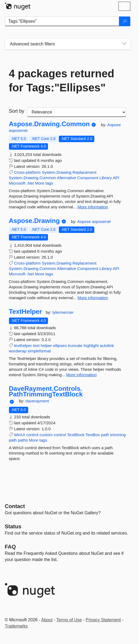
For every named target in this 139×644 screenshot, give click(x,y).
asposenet (18, 130)
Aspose (114, 125)
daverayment (37, 401)
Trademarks (16, 626)
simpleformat (39, 351)
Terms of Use (69, 620)
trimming (118, 435)
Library (106, 178)
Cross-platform (27, 172)
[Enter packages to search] (62, 21)
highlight (91, 346)
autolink (107, 346)
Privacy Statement (103, 620)
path (105, 435)
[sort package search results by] (77, 112)
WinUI (20, 435)
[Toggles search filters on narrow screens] (124, 44)
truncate (75, 346)
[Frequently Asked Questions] (10, 547)
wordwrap (18, 351)
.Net (30, 183)
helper (46, 346)
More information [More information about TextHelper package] (81, 375)
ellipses (60, 346)
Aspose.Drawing (34, 221)
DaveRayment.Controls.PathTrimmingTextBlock (46, 391)
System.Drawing (56, 172)
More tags (44, 183)
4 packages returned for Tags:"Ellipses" (62, 81)
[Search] (125, 21)
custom (46, 435)
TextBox (93, 435)
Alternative (67, 178)
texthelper (23, 346)
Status (13, 526)
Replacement (85, 172)
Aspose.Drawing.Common (49, 124)
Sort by (17, 111)
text (36, 346)
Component (88, 178)
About (47, 620)
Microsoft (17, 183)
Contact (15, 506)
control (32, 435)
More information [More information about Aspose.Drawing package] (93, 298)
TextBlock (76, 435)
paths (23, 440)
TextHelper (25, 312)
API (116, 178)
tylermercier (63, 312)
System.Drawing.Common (33, 178)
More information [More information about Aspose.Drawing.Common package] (93, 207)
